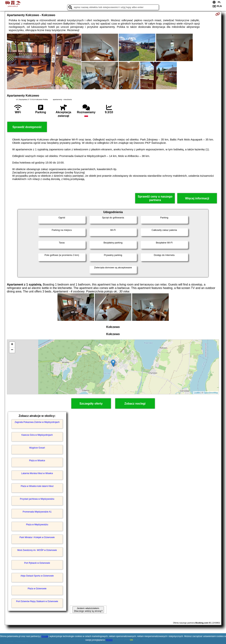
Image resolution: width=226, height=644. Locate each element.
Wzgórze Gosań (37, 448)
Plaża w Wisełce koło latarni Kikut (37, 486)
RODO (109, 640)
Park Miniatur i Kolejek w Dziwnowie (37, 537)
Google (45, 636)
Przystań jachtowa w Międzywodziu (37, 499)
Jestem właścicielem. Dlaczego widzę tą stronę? (88, 610)
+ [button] (12, 345)
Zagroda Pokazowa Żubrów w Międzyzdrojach (37, 422)
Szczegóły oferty (91, 404)
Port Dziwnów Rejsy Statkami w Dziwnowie (37, 601)
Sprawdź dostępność (27, 127)
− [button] (12, 350)
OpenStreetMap (211, 393)
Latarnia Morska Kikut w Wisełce (37, 473)
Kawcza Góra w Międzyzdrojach (37, 435)
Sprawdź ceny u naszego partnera (155, 198)
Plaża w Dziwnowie (37, 589)
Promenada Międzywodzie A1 (37, 512)
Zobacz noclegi (135, 404)
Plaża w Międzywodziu (37, 525)
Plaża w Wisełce (37, 461)
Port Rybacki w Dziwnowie (37, 563)
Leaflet (197, 393)
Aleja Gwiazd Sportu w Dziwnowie (37, 576)
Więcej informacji (197, 198)
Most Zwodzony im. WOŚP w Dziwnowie (37, 550)
